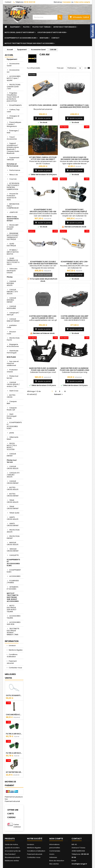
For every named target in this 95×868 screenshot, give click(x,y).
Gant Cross (14, 391)
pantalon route (12, 326)
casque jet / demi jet (13, 314)
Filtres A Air (14, 175)
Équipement (15, 27)
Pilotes (26, 27)
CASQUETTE (14, 555)
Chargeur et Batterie (13, 117)
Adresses (53, 857)
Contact (8, 2)
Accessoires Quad (13, 65)
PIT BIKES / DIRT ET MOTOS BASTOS (13, 252)
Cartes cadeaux (17, 826)
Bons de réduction (57, 861)
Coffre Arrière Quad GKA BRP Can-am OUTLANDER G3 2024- (75, 317)
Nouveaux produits (12, 857)
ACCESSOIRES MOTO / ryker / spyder (14, 78)
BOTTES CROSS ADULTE (13, 488)
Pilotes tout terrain (41, 27)
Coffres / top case (13, 111)
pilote (12, 433)
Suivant (59, 394)
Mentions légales (15, 650)
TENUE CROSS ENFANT (13, 507)
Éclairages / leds (13, 132)
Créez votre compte (82, 2)
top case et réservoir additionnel (13, 363)
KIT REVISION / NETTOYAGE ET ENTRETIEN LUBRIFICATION (13, 186)
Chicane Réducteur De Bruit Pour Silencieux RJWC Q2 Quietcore (14, 715)
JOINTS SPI (14, 212)
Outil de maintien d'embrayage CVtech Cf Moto (14, 695)
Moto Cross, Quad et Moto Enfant (19, 32)
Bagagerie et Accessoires (13, 345)
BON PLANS (44, 38)
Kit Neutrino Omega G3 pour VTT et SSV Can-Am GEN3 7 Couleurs (43, 159)
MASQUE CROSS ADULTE (13, 544)
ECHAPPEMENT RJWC (14, 571)
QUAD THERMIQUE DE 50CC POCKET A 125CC (13, 261)
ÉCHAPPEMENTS (16, 105)
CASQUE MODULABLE (11, 307)
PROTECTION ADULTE (13, 531)
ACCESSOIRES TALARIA (14, 617)
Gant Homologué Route (12, 416)
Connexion (67, 2)
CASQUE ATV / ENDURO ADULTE (13, 475)
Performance (15, 170)
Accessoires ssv (13, 71)
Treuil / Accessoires (12, 138)
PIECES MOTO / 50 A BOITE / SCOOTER (12, 446)
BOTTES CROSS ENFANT (13, 495)
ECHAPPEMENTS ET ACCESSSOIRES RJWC (21, 38)
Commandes (55, 851)
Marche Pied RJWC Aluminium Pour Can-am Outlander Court (43, 370)
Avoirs (52, 854)
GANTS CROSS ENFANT (13, 525)
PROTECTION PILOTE (13, 339)
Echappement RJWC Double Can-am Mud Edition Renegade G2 (43, 264)
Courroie (13, 179)
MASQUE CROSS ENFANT (13, 550)
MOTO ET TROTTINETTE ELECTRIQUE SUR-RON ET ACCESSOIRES (29, 43)
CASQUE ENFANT (11, 455)
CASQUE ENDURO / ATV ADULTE (12, 292)
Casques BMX (12, 402)
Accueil (9, 55)
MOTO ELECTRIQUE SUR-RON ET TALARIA (12, 609)
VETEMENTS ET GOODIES (13, 588)
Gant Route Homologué (13, 352)
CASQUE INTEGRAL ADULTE (11, 283)
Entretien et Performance (65, 27)
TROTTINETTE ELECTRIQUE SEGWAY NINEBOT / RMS (13, 632)
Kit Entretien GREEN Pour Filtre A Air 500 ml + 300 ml (14, 772)
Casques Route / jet (12, 409)
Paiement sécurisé (12, 662)
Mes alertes (54, 864)
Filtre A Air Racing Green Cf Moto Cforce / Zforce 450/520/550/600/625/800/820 (14, 734)
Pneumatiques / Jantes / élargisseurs (14, 124)
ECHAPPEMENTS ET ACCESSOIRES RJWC (14, 425)
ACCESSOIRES (15, 576)
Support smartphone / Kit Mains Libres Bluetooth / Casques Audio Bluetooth (13, 148)
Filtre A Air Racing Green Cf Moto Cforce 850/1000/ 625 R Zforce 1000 (14, 753)
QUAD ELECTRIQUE (11, 245)
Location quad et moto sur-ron (52, 32)
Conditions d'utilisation (12, 656)
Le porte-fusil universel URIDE (43, 105)
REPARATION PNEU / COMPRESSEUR (13, 206)
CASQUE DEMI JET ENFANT (13, 320)
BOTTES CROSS (11, 396)
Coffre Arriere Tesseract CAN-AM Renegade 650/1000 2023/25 (75, 106)
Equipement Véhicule (13, 159)
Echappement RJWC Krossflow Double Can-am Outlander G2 (43, 211)
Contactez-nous (15, 668)
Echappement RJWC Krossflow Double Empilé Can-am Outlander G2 (75, 211)
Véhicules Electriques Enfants (12, 271)
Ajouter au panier (43, 118)
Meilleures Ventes (10, 676)
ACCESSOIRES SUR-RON (14, 623)
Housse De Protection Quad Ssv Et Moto (12, 197)
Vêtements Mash (13, 438)
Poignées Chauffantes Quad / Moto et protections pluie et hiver (13, 97)
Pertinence (75, 68)
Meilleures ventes (12, 861)
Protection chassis (12, 371)
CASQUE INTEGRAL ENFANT (11, 300)
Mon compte (56, 839)
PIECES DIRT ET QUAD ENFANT (13, 227)
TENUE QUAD (14, 513)
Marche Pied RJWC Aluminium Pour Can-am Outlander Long (75, 369)
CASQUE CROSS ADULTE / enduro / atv (13, 384)
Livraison (12, 645)
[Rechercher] (47, 17)
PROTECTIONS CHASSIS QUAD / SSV (14, 87)
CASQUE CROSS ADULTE (13, 467)
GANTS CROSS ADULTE (13, 518)
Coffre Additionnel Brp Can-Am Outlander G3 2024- (43, 317)
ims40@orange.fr (79, 864)
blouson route (11, 333)
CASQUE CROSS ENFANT (13, 482)
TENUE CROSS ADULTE (13, 501)
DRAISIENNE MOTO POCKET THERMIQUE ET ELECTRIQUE (13, 236)
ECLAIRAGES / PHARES (13, 582)
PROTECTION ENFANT (13, 537)
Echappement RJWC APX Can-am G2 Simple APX (75, 263)
